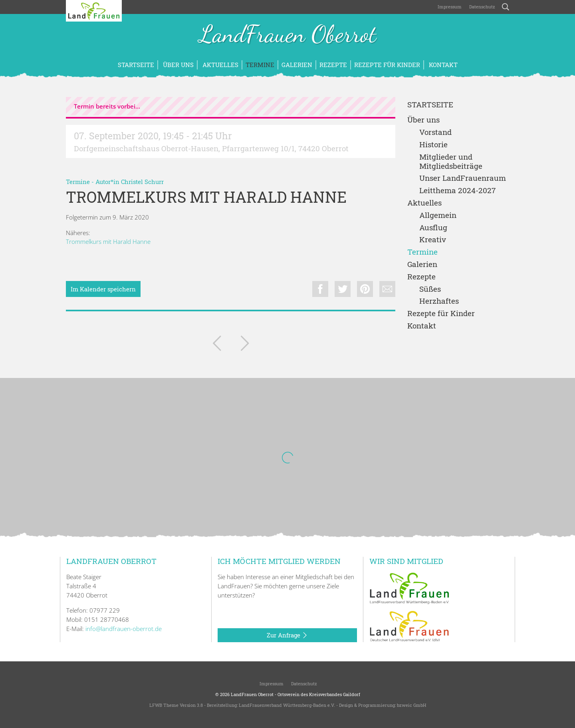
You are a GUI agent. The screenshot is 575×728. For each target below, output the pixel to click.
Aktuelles (220, 65)
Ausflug (433, 228)
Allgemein (438, 215)
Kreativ (433, 240)
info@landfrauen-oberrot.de (124, 629)
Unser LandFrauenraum (463, 178)
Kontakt (442, 65)
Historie (433, 145)
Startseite (136, 65)
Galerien (297, 65)
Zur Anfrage (287, 635)
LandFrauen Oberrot (288, 35)
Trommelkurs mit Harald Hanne (108, 241)
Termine (260, 65)
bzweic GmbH (411, 705)
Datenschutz (482, 7)
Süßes (430, 289)
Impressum (449, 7)
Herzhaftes (439, 301)
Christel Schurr (142, 182)
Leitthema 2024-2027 (457, 191)
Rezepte (333, 65)
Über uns (177, 65)
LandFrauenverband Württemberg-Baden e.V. (287, 705)
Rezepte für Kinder (387, 65)
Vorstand (435, 132)
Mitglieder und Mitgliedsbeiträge (451, 162)
